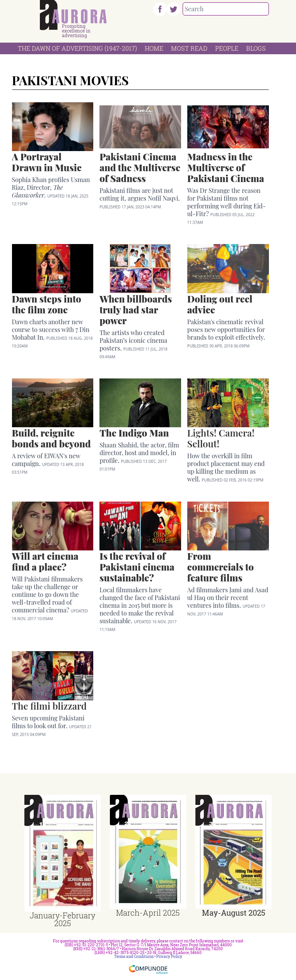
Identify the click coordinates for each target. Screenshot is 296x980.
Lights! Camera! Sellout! (221, 438)
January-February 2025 (62, 919)
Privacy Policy (169, 957)
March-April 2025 (148, 913)
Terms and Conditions (134, 957)
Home (154, 48)
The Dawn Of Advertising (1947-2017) (77, 48)
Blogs (256, 48)
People (227, 48)
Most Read (189, 48)
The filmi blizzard (49, 706)
